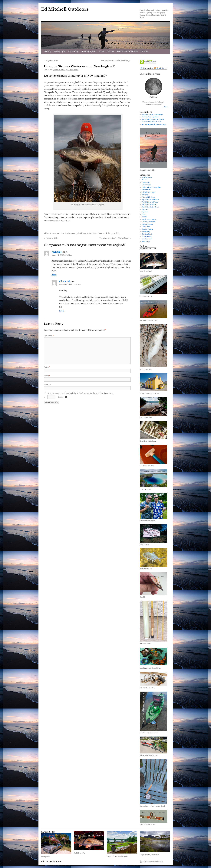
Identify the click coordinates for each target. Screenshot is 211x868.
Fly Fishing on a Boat (149, 204)
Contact (110, 51)
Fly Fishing (73, 51)
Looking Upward (147, 224)
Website (47, 385)
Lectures (144, 51)
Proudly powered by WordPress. (153, 862)
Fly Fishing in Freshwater (150, 200)
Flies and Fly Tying (148, 197)
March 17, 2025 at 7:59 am (70, 285)
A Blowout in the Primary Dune (152, 114)
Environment (70, 233)
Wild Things (146, 241)
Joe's (165, 107)
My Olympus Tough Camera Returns (154, 124)
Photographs (60, 51)
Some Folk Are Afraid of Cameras (153, 119)
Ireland (144, 217)
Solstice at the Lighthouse (150, 117)
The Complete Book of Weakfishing (115, 61)
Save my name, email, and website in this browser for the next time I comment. (81, 393)
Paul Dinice (57, 252)
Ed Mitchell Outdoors (65, 9)
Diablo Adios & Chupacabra (151, 187)
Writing (48, 51)
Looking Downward (148, 222)
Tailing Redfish (147, 236)
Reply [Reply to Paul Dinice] (54, 275)
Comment (49, 336)
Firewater (145, 195)
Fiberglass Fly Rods (148, 192)
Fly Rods (145, 212)
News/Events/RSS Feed (127, 51)
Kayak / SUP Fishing (149, 219)
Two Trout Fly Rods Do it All (152, 122)
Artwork (145, 180)
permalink (115, 233)
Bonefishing (146, 182)
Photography (146, 232)
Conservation (146, 185)
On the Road (146, 227)
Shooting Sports (88, 51)
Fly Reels (145, 209)
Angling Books (147, 177)
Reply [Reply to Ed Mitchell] (62, 311)
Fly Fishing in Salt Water (87, 233)
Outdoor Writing (147, 229)
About (101, 51)
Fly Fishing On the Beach (150, 207)
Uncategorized (147, 239)
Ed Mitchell (73, 70)
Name (47, 367)
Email (47, 376)
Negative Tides (51, 61)
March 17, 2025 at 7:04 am (62, 255)
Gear (143, 214)
